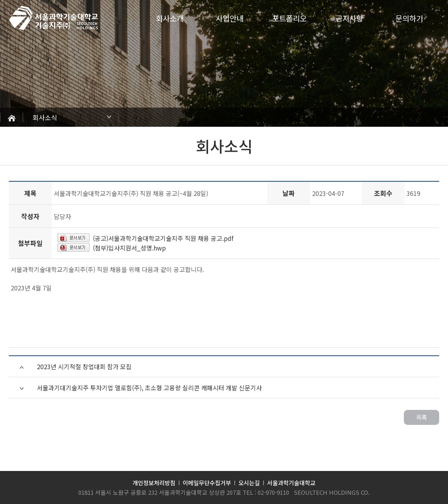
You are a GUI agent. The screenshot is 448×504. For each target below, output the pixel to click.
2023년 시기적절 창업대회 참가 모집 (84, 366)
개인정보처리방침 (154, 483)
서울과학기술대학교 (291, 483)
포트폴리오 (289, 18)
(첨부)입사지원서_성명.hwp (129, 248)
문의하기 (409, 18)
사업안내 (230, 18)
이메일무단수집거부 (207, 483)
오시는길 (249, 483)
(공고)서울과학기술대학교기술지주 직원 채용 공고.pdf (163, 238)
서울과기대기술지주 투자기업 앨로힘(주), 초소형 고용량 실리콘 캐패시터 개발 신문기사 (149, 388)
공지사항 (349, 18)
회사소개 (170, 18)
